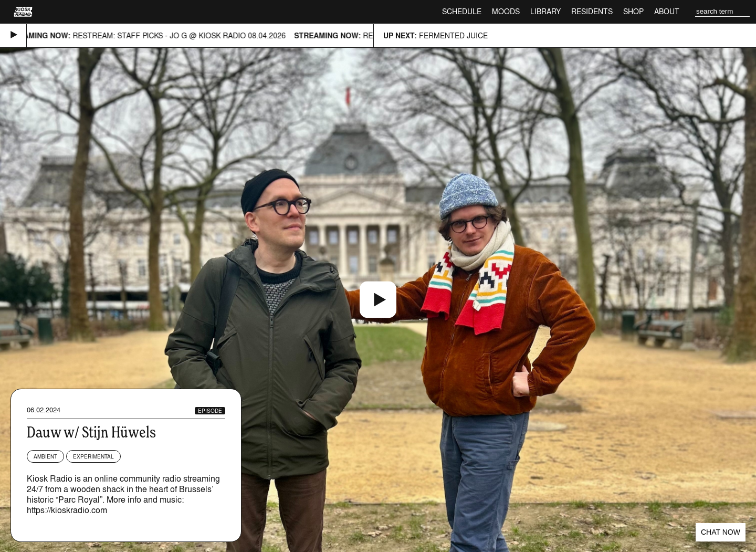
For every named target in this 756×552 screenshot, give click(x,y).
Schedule (462, 11)
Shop (633, 11)
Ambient (45, 456)
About (667, 11)
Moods (506, 11)
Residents (592, 11)
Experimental (93, 456)
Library (545, 11)
